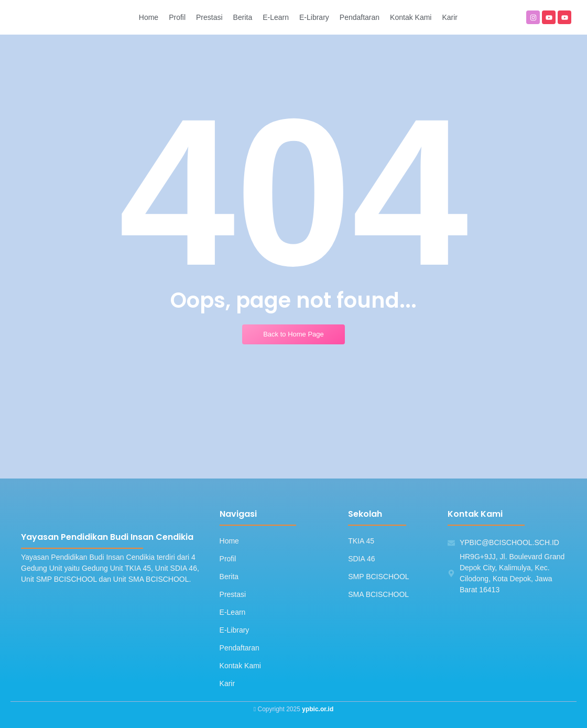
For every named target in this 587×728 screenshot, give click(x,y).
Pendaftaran (240, 648)
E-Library (235, 630)
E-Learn (233, 612)
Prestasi (233, 594)
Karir (227, 683)
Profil (228, 559)
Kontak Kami (240, 666)
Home (229, 541)
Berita (229, 577)
